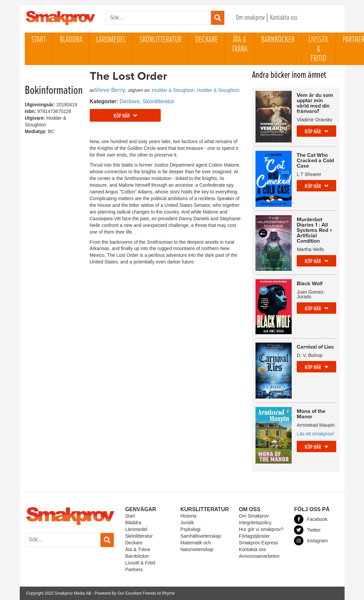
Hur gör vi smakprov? (261, 529)
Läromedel (111, 40)
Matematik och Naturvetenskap (197, 546)
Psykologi (191, 529)
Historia (188, 516)
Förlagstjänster (254, 536)
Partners (134, 569)
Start (39, 40)
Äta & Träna (240, 45)
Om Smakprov (254, 516)
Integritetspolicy (255, 523)
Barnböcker (278, 40)
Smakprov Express (258, 543)
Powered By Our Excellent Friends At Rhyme (135, 593)
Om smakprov (250, 18)
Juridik (187, 523)
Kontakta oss (284, 18)
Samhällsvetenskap (201, 536)
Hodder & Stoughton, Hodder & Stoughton (196, 90)
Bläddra (71, 40)
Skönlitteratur (161, 40)
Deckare (207, 40)
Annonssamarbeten (259, 556)
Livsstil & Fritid (319, 49)
